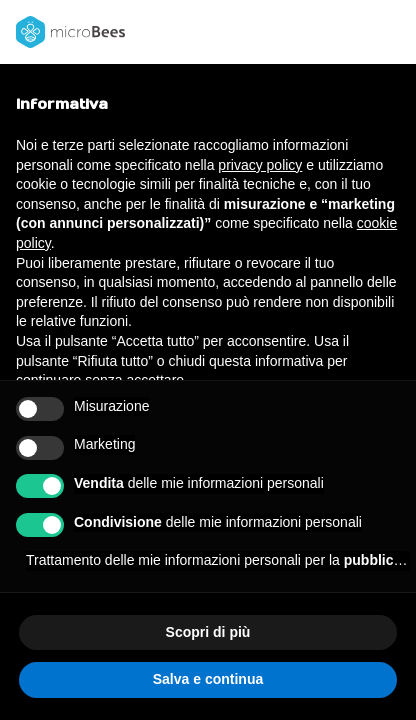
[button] (390, 32)
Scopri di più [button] (208, 632)
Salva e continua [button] (208, 679)
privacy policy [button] (260, 165)
